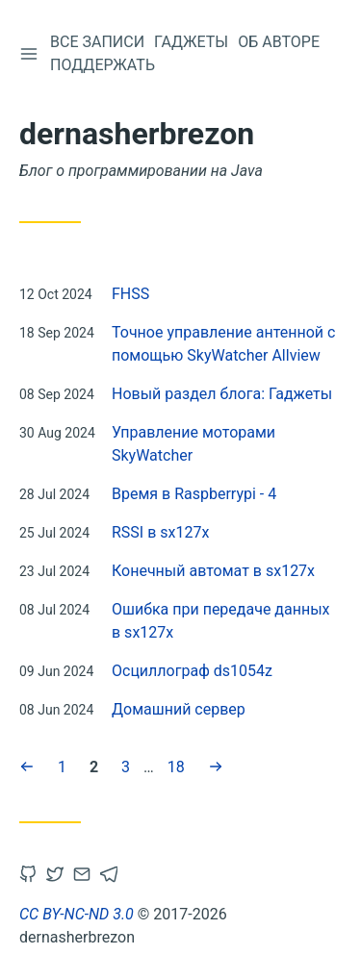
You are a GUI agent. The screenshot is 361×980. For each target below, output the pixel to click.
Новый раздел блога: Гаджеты (222, 394)
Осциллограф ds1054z (192, 671)
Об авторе (279, 42)
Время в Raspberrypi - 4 (194, 494)
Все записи (97, 42)
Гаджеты (191, 42)
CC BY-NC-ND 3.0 (77, 914)
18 (176, 766)
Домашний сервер (179, 709)
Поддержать (103, 65)
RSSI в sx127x (160, 532)
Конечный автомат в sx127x (213, 571)
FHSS (130, 294)
